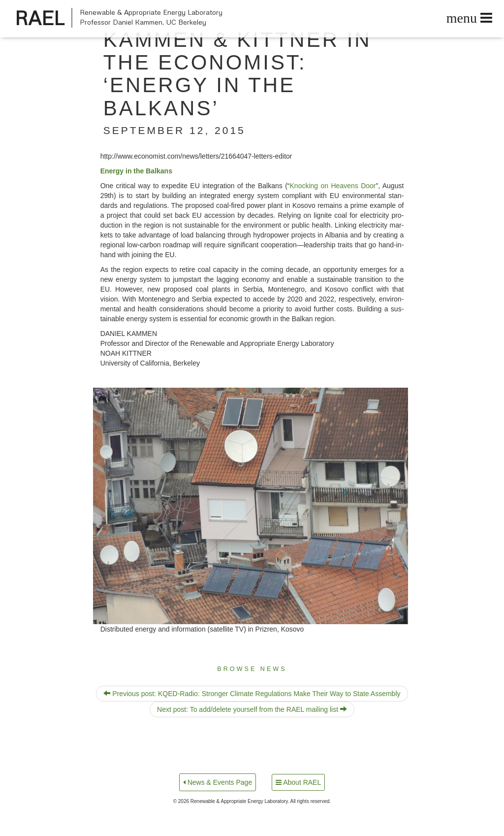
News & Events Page (218, 782)
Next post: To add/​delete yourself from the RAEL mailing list (252, 709)
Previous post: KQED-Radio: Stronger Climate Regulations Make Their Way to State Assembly (252, 694)
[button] (251, 506)
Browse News (252, 669)
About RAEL (298, 782)
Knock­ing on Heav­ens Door (333, 186)
